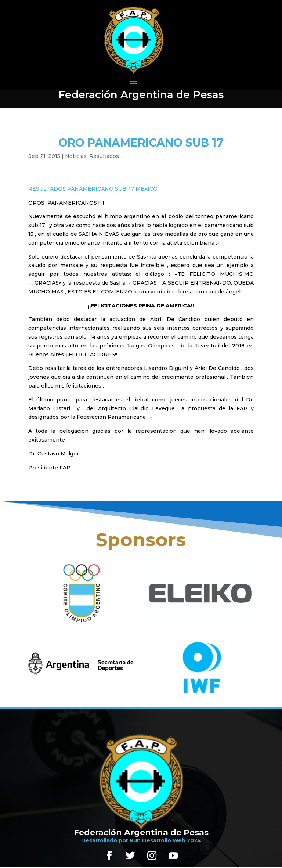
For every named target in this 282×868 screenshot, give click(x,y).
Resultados (104, 156)
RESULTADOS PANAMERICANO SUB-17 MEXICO (93, 189)
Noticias (76, 156)
